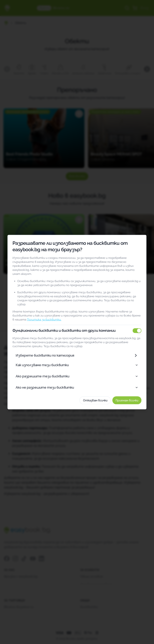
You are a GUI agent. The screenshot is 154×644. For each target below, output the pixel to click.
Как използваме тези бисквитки (77, 361)
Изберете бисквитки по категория (77, 351)
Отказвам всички (103, 396)
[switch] (145, 327)
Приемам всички (134, 396)
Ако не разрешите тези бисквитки (77, 383)
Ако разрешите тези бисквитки (77, 372)
